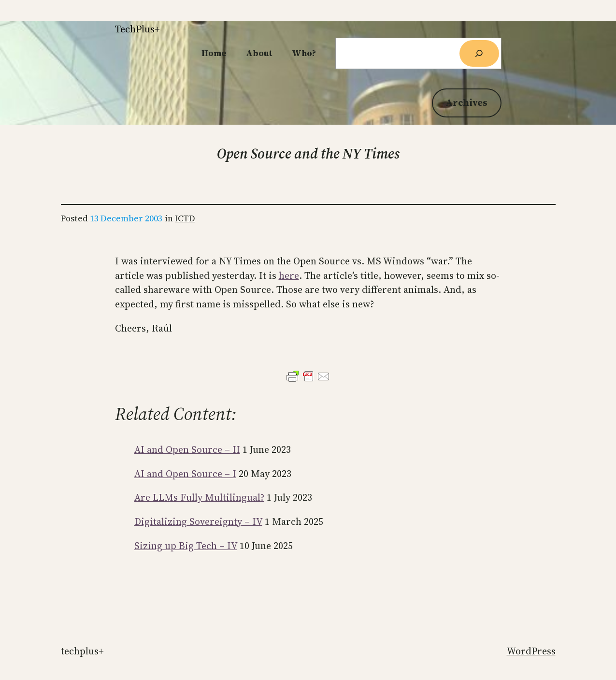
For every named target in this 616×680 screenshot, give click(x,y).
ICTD (185, 218)
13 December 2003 (126, 218)
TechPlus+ (137, 29)
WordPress (531, 651)
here (289, 275)
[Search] (479, 53)
